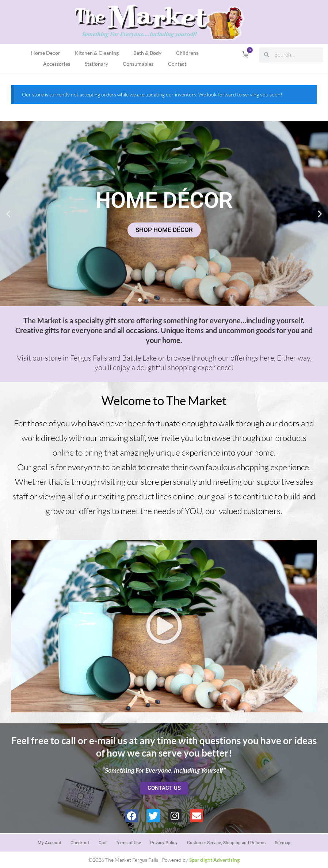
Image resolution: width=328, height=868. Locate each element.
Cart (102, 842)
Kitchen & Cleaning (97, 53)
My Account (49, 842)
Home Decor (46, 53)
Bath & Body (147, 53)
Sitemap (283, 842)
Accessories (57, 64)
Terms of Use (128, 842)
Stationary (96, 64)
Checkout (79, 842)
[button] (8, 214)
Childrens (187, 53)
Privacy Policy (164, 842)
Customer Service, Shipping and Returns (227, 842)
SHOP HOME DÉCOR (164, 230)
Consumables (138, 64)
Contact (177, 64)
